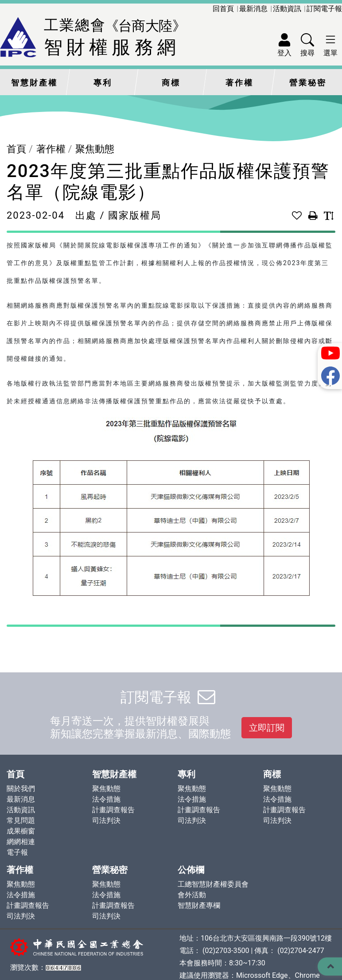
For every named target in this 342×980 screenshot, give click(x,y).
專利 (103, 83)
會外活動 (192, 895)
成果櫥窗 (21, 831)
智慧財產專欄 (199, 905)
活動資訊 (287, 9)
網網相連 (21, 842)
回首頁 (223, 9)
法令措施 (106, 799)
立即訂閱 (267, 728)
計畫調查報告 (113, 810)
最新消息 (253, 9)
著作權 (239, 83)
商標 (171, 83)
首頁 (16, 149)
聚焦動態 (95, 149)
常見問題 (21, 820)
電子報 (17, 852)
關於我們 (21, 789)
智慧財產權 (34, 83)
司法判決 (106, 820)
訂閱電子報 (324, 9)
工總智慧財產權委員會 (213, 884)
